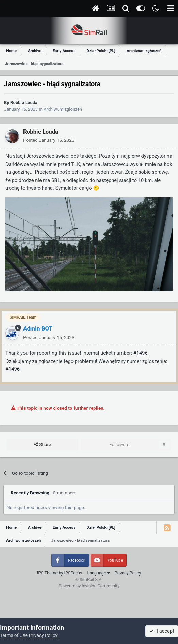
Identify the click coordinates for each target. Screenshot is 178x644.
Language (98, 573)
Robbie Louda (24, 102)
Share (43, 445)
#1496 (141, 353)
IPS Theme (47, 573)
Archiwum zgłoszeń (63, 109)
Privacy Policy (128, 573)
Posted (49, 140)
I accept (162, 631)
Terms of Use (14, 635)
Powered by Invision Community (89, 586)
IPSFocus (73, 573)
